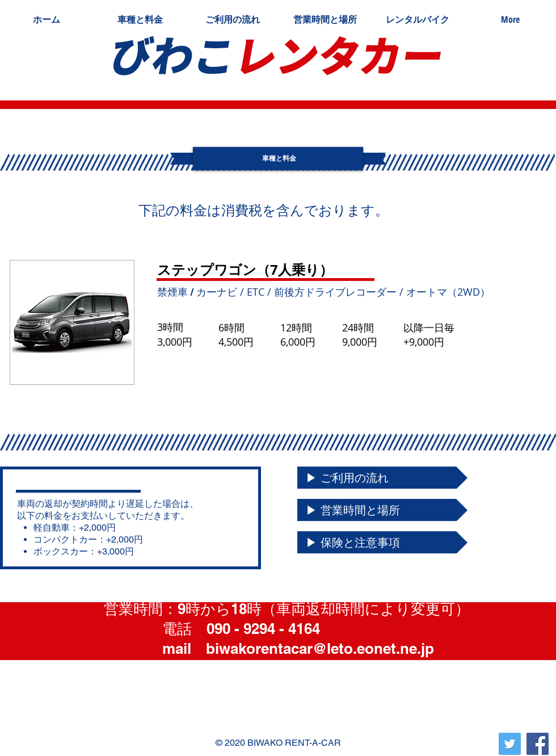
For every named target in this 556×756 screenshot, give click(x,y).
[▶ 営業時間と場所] (382, 510)
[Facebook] (538, 744)
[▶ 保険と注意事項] (382, 542)
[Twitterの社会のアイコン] (510, 744)
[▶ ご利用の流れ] (382, 478)
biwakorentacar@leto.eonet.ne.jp (320, 648)
